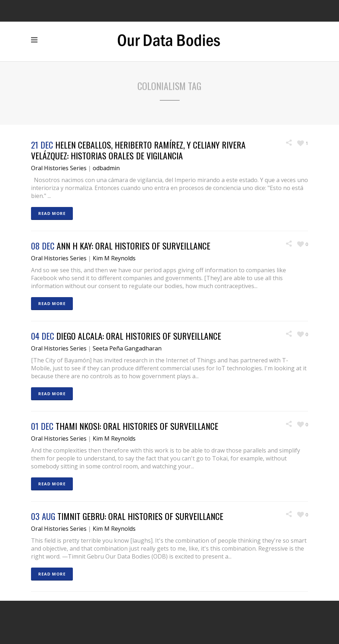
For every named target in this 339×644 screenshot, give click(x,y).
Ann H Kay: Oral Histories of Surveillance (133, 246)
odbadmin (106, 168)
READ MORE (52, 213)
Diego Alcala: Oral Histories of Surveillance (139, 336)
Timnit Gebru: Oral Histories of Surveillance (140, 516)
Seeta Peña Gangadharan (127, 348)
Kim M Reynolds (114, 258)
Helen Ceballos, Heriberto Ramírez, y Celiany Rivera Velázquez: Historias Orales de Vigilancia (138, 150)
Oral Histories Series (59, 168)
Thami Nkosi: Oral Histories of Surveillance (137, 426)
